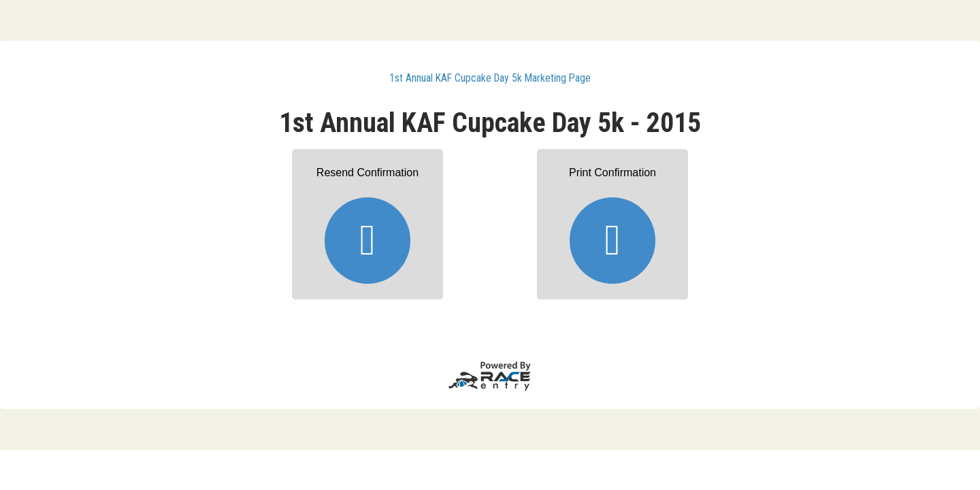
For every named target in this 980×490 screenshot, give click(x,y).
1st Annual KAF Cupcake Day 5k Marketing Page (490, 78)
